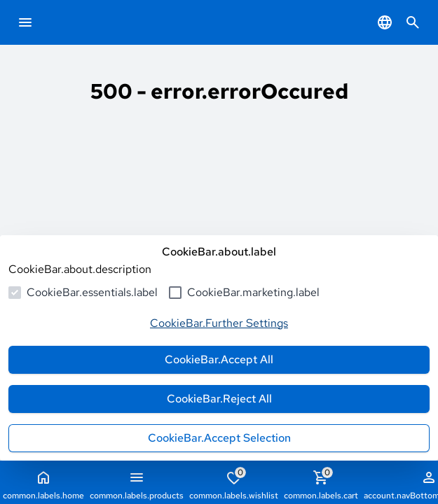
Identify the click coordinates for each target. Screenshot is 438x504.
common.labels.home (43, 485)
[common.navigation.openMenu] (25, 22)
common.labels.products (137, 485)
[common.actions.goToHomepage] (74, 22)
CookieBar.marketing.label (253, 292)
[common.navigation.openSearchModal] (413, 22)
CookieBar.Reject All (219, 399)
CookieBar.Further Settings (219, 323)
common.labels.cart (321, 484)
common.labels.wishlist (234, 484)
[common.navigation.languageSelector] (385, 22)
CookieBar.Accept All (219, 359)
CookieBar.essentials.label (92, 292)
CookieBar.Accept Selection (219, 438)
